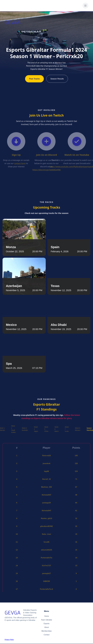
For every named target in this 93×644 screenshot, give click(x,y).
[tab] (13, 429)
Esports (47, 624)
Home (47, 616)
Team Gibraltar (47, 620)
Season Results (57, 79)
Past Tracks (34, 79)
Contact (46, 635)
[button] (85, 6)
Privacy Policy (9, 640)
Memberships (47, 631)
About (47, 627)
